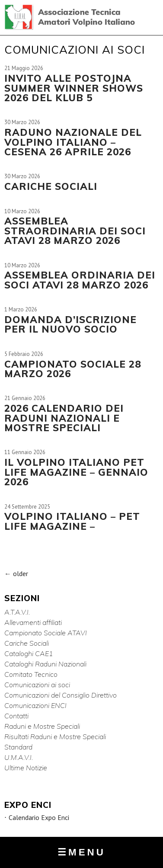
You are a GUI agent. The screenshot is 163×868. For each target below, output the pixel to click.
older (16, 573)
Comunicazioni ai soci (37, 685)
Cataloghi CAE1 (29, 653)
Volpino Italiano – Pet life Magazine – (72, 521)
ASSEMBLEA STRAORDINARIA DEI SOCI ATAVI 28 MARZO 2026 (75, 231)
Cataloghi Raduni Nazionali (45, 664)
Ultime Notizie (26, 768)
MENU (81, 852)
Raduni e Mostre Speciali (42, 726)
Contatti (16, 716)
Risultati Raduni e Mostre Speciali (55, 737)
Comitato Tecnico (31, 674)
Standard (18, 747)
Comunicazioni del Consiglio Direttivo (61, 695)
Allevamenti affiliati (33, 622)
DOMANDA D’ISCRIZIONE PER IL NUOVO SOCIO (70, 324)
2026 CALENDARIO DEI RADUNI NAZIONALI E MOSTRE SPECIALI (64, 418)
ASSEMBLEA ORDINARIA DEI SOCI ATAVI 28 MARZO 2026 (80, 280)
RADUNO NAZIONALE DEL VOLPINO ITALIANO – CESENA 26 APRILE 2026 (73, 142)
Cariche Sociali (27, 643)
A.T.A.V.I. (17, 612)
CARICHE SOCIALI (51, 186)
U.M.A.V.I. (19, 757)
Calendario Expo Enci (39, 818)
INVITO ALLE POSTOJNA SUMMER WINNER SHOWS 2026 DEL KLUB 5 (74, 88)
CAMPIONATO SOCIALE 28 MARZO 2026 (73, 369)
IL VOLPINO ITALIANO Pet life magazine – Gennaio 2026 (76, 472)
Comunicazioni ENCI (35, 705)
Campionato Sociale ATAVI (46, 633)
